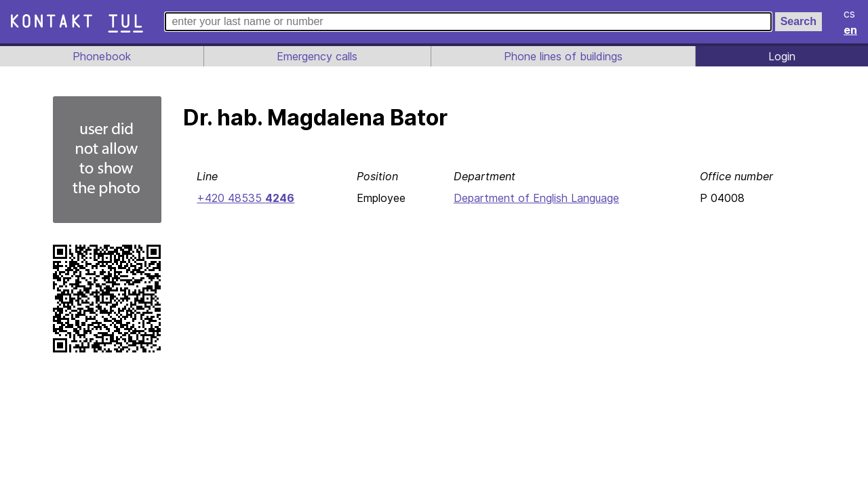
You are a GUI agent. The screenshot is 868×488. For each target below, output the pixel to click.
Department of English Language (536, 198)
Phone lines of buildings (563, 56)
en (851, 30)
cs (850, 14)
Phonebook (101, 56)
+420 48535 (244, 198)
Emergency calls (316, 56)
